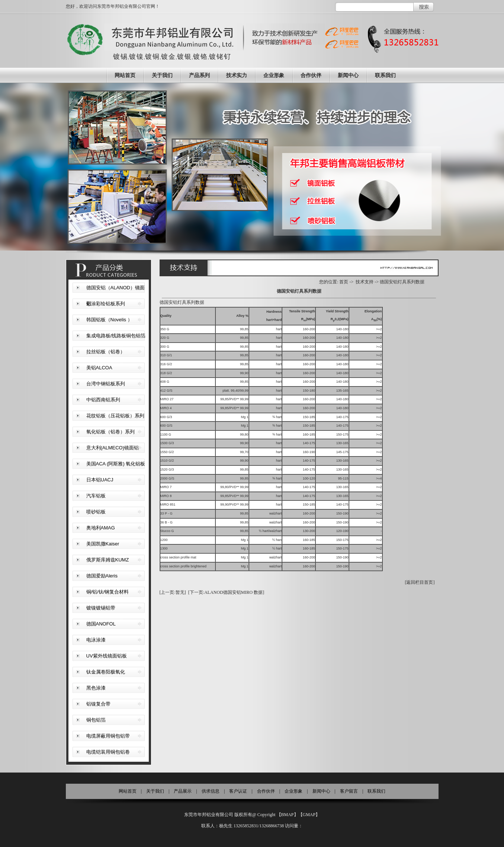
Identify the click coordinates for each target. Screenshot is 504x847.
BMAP (288, 815)
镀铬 (200, 57)
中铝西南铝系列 (103, 400)
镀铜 (153, 57)
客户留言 (349, 791)
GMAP (309, 815)
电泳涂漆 (96, 640)
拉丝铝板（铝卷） (106, 352)
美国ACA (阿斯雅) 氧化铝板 (116, 464)
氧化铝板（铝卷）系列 (110, 432)
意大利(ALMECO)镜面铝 (113, 448)
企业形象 (274, 75)
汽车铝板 (96, 496)
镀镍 (137, 57)
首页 (344, 282)
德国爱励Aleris (102, 576)
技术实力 (237, 75)
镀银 (184, 57)
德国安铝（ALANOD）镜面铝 (115, 290)
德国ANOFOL (101, 624)
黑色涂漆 (96, 688)
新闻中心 (348, 75)
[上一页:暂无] (173, 592)
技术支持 (365, 282)
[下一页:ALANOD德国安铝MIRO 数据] (226, 592)
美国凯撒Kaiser (103, 544)
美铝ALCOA (99, 368)
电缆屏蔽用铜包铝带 (108, 736)
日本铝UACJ (100, 480)
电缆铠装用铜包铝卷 (108, 752)
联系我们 (385, 75)
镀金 (168, 57)
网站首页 (125, 75)
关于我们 (162, 75)
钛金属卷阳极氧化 (106, 672)
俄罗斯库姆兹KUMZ (108, 560)
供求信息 (211, 791)
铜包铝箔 (96, 720)
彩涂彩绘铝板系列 (106, 304)
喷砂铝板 (96, 512)
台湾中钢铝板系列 (106, 384)
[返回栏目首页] (420, 582)
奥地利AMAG (101, 528)
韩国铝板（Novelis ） (109, 320)
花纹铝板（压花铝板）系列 (115, 416)
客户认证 (238, 791)
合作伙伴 (311, 75)
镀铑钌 (220, 57)
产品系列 (199, 75)
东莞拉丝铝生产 (252, 167)
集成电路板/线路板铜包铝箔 (116, 336)
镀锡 (121, 57)
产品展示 (183, 791)
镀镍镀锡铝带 (101, 608)
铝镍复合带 (98, 704)
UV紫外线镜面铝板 (107, 656)
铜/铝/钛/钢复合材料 (108, 592)
